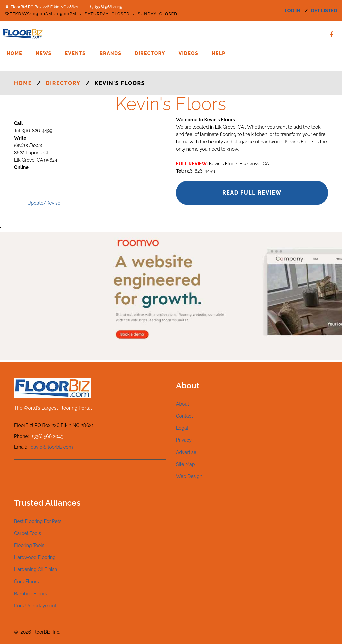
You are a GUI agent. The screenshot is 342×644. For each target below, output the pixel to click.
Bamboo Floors (31, 594)
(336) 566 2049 (109, 7)
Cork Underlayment (35, 606)
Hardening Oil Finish (36, 569)
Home (15, 53)
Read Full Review (252, 193)
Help (219, 53)
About (183, 404)
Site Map (185, 464)
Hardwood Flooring (35, 557)
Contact (185, 416)
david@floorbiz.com (52, 447)
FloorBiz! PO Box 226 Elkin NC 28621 (44, 7)
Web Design (189, 476)
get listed (324, 11)
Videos (189, 53)
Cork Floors (26, 582)
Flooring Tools (29, 545)
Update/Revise (44, 203)
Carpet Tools (28, 533)
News (44, 53)
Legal (182, 428)
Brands (110, 53)
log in (292, 11)
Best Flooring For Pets (38, 521)
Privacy (184, 440)
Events (76, 53)
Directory (150, 53)
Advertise (186, 452)
